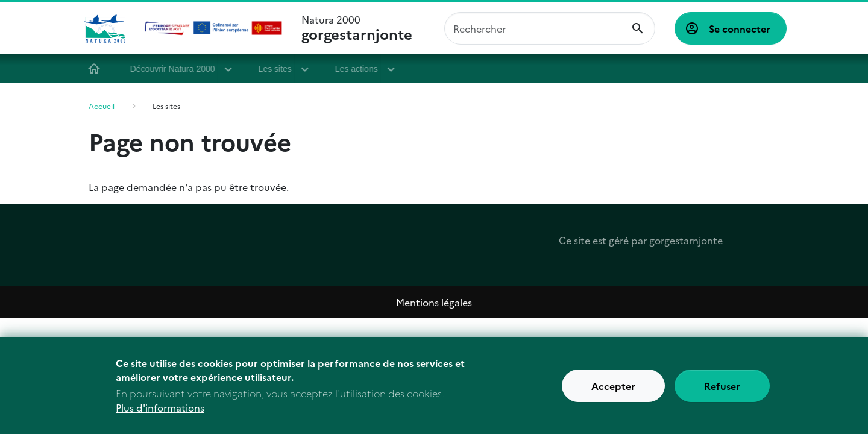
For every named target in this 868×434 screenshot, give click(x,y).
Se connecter (740, 28)
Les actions (361, 69)
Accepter (613, 394)
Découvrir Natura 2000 (177, 69)
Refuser (722, 394)
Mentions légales (434, 302)
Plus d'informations (160, 416)
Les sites (279, 69)
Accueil (98, 69)
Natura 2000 (357, 28)
